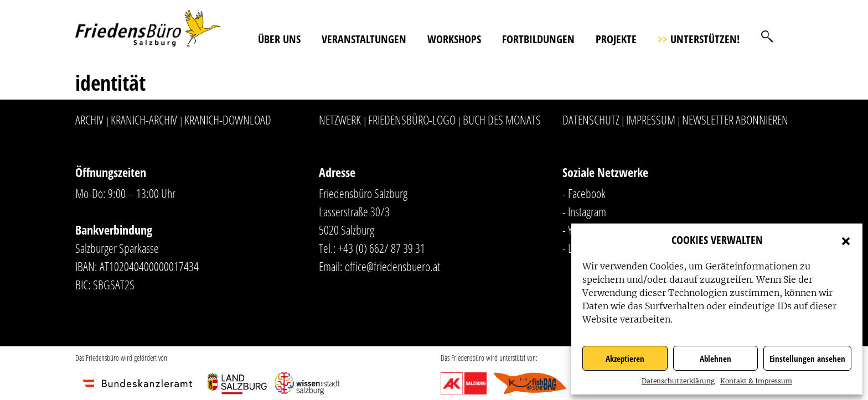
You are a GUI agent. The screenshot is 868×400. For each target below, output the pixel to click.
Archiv (89, 120)
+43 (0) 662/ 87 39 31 (382, 248)
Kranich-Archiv (144, 120)
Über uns (279, 39)
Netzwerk (340, 120)
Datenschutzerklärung (678, 381)
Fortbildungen (538, 39)
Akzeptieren (625, 359)
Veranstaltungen (364, 39)
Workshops (454, 39)
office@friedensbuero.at (392, 266)
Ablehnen (715, 359)
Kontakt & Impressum (756, 381)
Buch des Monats (502, 120)
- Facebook (584, 193)
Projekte (616, 39)
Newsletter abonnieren (735, 120)
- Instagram (584, 211)
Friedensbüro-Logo (412, 120)
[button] (846, 240)
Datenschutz (591, 120)
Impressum (651, 120)
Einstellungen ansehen (807, 359)
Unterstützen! (699, 39)
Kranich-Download (228, 120)
